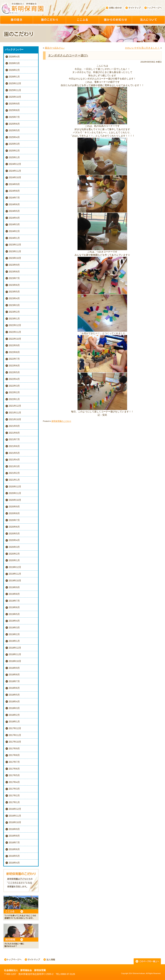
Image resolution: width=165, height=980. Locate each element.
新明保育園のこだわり (61, 421)
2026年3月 (14, 63)
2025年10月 (15, 97)
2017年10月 (15, 742)
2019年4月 (14, 621)
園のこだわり (49, 20)
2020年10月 (15, 500)
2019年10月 (15, 581)
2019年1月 (14, 641)
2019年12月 (15, 567)
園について (148, 20)
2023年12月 (15, 245)
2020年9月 (14, 507)
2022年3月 (14, 386)
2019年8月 (14, 594)
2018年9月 (14, 668)
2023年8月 (14, 272)
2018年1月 (14, 722)
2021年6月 (14, 446)
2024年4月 (14, 218)
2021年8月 (14, 433)
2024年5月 (14, 211)
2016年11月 (15, 816)
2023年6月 (14, 285)
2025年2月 (14, 151)
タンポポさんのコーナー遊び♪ (68, 55)
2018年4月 (14, 701)
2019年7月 (14, 601)
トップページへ (153, 8)
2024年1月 (14, 238)
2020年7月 (14, 520)
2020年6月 (14, 527)
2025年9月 (14, 104)
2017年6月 (14, 769)
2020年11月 (15, 493)
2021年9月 (14, 426)
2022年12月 (15, 325)
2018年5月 (14, 695)
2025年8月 (14, 110)
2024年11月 (15, 171)
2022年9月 (14, 345)
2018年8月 (14, 675)
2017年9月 (14, 748)
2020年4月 (14, 540)
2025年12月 (15, 83)
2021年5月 (14, 453)
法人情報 (49, 960)
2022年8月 (14, 352)
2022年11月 (15, 332)
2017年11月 (15, 735)
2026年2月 (14, 70)
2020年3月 (14, 547)
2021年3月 (14, 466)
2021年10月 (15, 419)
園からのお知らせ (115, 20)
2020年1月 (14, 560)
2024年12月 (15, 164)
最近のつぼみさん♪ (55, 48)
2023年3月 (14, 305)
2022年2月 (14, 392)
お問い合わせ (114, 8)
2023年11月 (15, 251)
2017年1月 (14, 802)
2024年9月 (14, 184)
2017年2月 (14, 795)
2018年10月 (15, 661)
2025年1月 (14, 157)
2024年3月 (14, 224)
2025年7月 (14, 117)
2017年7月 (14, 762)
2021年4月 (14, 460)
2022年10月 (15, 339)
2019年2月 (14, 634)
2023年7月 (14, 278)
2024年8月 (14, 191)
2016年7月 (14, 842)
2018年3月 (14, 708)
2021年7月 (14, 439)
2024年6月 (14, 204)
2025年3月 (14, 144)
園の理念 (16, 20)
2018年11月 (15, 654)
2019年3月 (14, 628)
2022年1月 (14, 399)
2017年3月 (14, 789)
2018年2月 (14, 715)
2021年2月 (14, 473)
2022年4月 (14, 379)
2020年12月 (15, 487)
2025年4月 (14, 137)
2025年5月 (14, 130)
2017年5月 (14, 775)
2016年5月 (14, 856)
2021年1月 (14, 480)
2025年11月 (15, 90)
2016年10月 (15, 822)
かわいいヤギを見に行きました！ (142, 48)
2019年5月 (14, 614)
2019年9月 (14, 587)
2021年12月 (15, 406)
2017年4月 (14, 782)
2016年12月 (15, 809)
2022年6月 (14, 366)
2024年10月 (15, 177)
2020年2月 (14, 554)
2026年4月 (14, 57)
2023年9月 (14, 265)
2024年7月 (14, 198)
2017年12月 (15, 728)
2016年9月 (14, 829)
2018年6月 (14, 688)
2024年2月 (14, 231)
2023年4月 (14, 298)
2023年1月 (14, 319)
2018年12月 (15, 648)
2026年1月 (14, 77)
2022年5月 (14, 372)
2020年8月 (14, 513)
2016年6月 (14, 849)
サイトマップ (133, 8)
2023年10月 (15, 258)
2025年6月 (14, 124)
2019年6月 (14, 607)
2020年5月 (14, 534)
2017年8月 (14, 755)
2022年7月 (14, 359)
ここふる (82, 20)
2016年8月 (14, 836)
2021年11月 (15, 413)
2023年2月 (14, 312)
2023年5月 (14, 292)
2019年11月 (15, 574)
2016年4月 (14, 863)
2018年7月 (14, 681)
